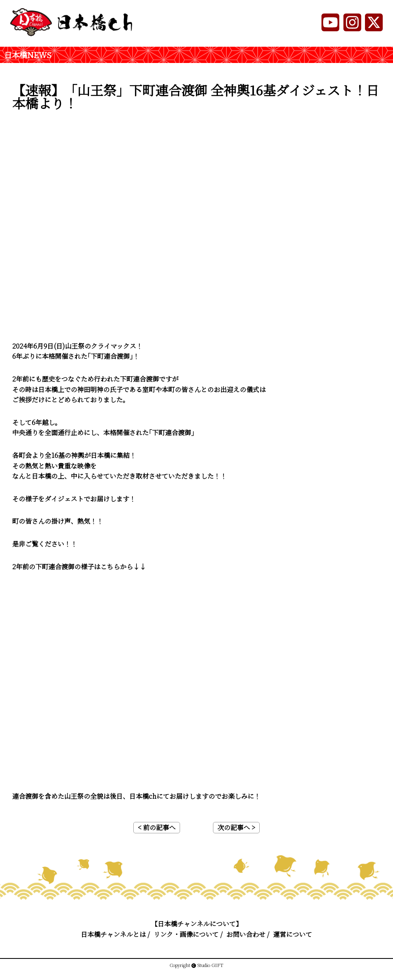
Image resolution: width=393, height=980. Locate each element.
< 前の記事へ (157, 827)
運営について (293, 934)
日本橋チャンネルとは (113, 934)
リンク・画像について (186, 934)
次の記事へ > (236, 827)
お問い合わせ (246, 934)
